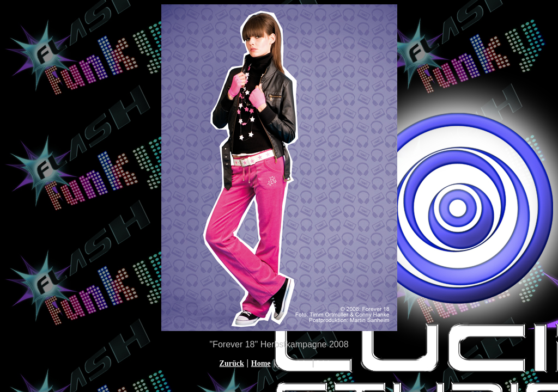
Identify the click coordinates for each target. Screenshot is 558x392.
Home (261, 363)
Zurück (232, 363)
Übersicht (294, 363)
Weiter (327, 363)
